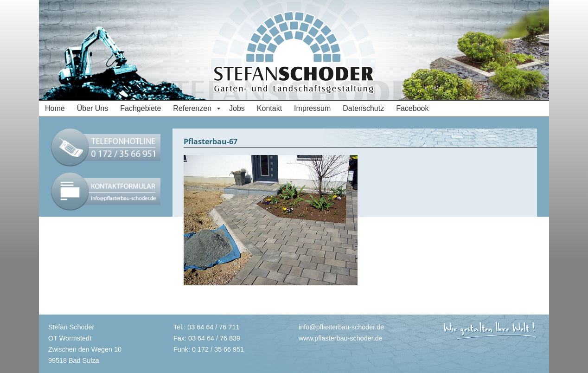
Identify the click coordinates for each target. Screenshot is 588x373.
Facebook (412, 108)
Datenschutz (363, 108)
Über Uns (93, 108)
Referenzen (192, 108)
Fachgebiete (141, 108)
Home (55, 108)
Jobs (237, 108)
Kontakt (269, 108)
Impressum (312, 108)
